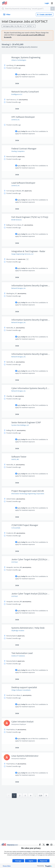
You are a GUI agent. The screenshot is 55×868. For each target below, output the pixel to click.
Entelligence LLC (17, 94)
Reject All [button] (43, 861)
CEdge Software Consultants (21, 690)
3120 (40, 796)
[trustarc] (48, 866)
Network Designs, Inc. (19, 288)
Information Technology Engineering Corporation (28, 494)
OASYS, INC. (15, 459)
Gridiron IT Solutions (18, 656)
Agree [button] (31, 861)
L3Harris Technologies (19, 60)
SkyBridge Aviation (18, 630)
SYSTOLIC (15, 562)
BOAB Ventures (17, 220)
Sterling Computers (18, 151)
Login (47, 3)
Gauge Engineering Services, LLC (22, 254)
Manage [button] (18, 861)
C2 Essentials (16, 528)
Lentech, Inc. (16, 120)
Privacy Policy (7, 866)
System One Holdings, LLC (20, 425)
